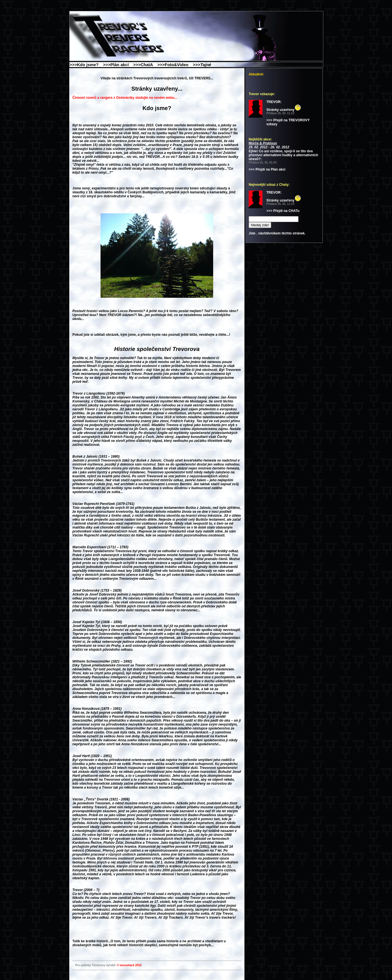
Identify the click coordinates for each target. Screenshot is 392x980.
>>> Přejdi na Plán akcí (267, 169)
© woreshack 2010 (129, 965)
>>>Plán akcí (118, 65)
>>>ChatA (145, 65)
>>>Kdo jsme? (86, 65)
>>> (204, 65)
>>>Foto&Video (175, 65)
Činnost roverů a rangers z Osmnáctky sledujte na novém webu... (125, 98)
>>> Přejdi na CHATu (283, 211)
